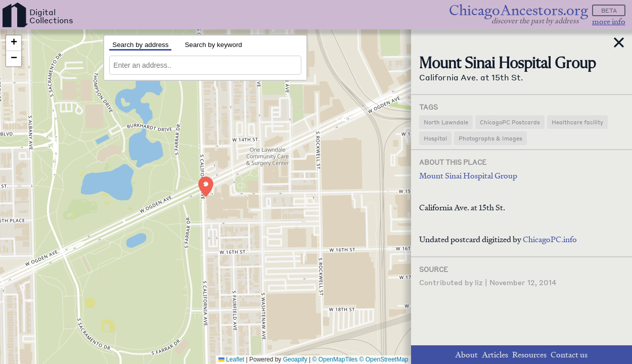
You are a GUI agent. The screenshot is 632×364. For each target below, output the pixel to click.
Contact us (569, 355)
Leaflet (231, 359)
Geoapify (295, 359)
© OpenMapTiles (335, 359)
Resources (529, 355)
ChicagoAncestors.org (518, 10)
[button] (206, 187)
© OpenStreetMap (384, 359)
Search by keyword (213, 45)
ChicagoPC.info (550, 239)
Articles (495, 355)
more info (609, 21)
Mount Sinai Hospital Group (468, 176)
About (466, 355)
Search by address (140, 45)
